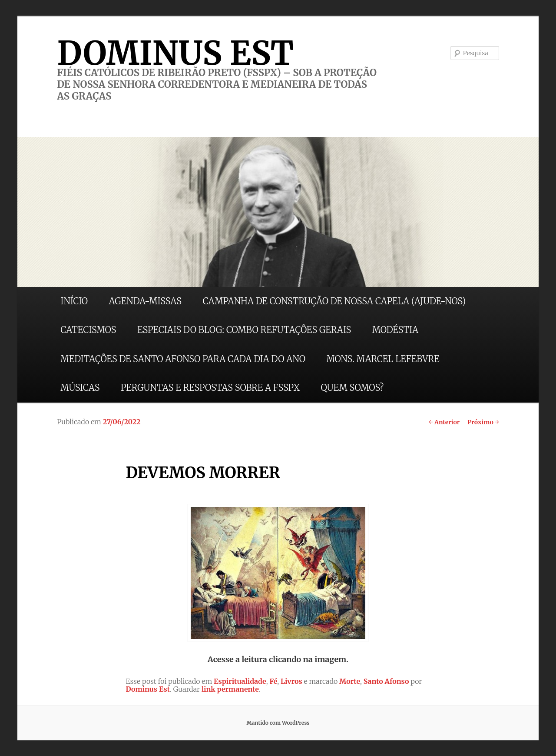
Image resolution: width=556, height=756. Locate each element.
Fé (273, 681)
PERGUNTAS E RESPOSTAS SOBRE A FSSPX (210, 388)
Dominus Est (148, 689)
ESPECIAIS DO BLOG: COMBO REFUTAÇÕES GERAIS (244, 330)
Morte (350, 681)
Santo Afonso (386, 681)
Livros (291, 681)
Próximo (483, 422)
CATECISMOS (88, 330)
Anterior (444, 422)
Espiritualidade (240, 681)
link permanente (230, 689)
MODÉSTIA (395, 330)
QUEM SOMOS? (352, 388)
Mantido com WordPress (278, 723)
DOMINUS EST (175, 53)
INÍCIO (74, 301)
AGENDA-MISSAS (145, 301)
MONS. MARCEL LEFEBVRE (383, 359)
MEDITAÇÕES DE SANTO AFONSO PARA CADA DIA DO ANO (183, 359)
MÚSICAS (80, 388)
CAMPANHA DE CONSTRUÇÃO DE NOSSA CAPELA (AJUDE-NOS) (334, 301)
